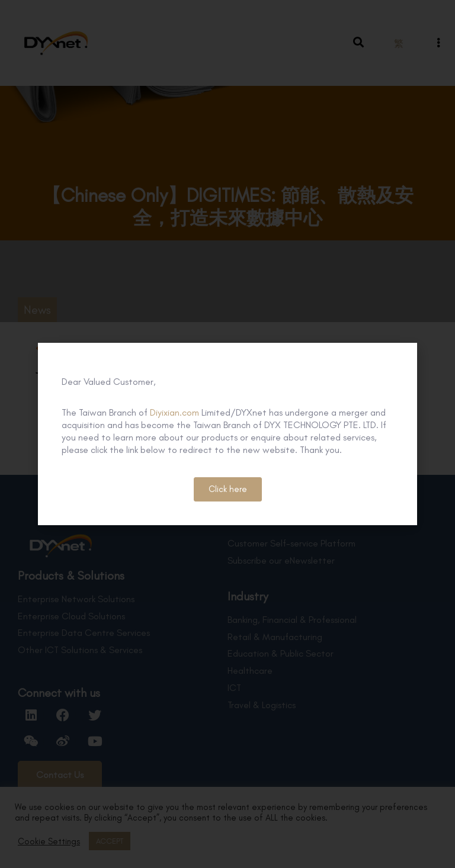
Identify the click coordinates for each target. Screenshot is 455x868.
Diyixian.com (174, 412)
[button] (228, 489)
